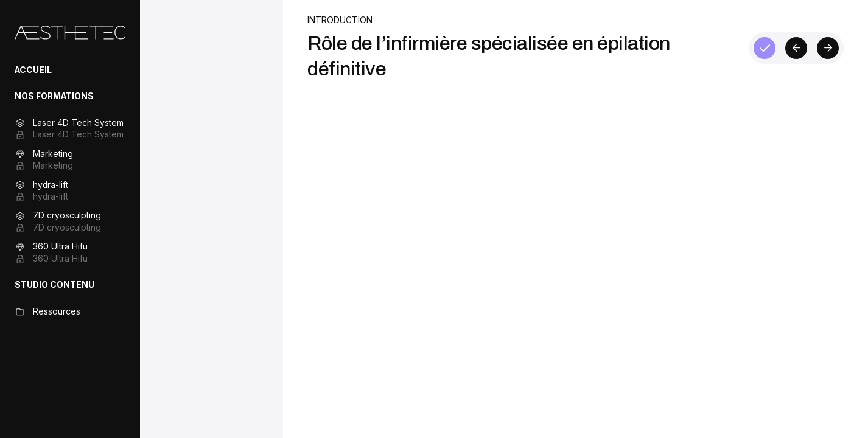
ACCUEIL (33, 70)
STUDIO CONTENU (54, 285)
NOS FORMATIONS (54, 96)
